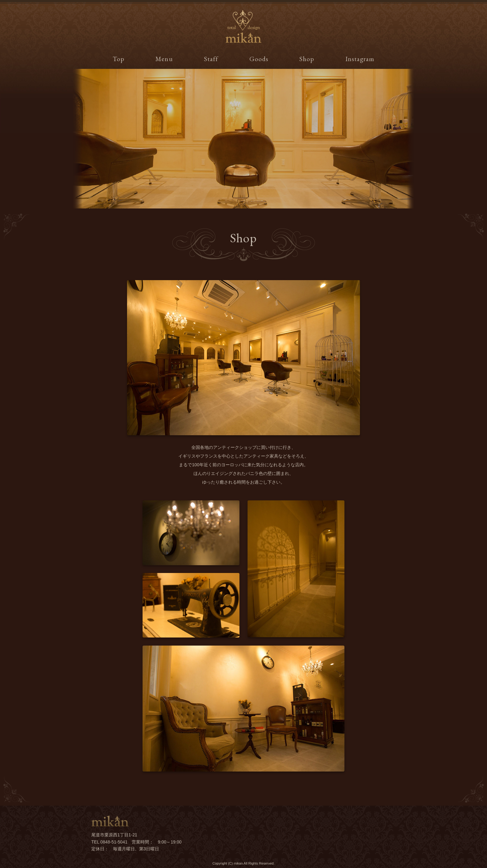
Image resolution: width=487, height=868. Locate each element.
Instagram (360, 59)
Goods (259, 59)
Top (118, 59)
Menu (164, 59)
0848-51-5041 (114, 842)
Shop (307, 59)
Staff (211, 59)
